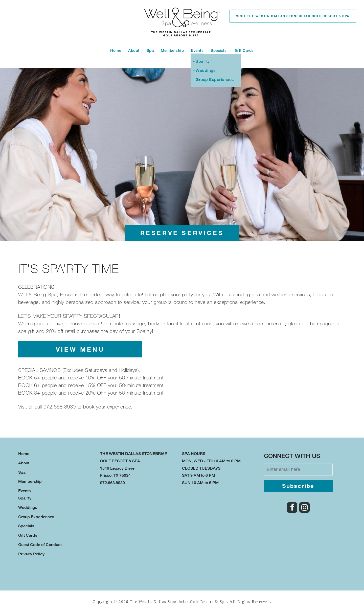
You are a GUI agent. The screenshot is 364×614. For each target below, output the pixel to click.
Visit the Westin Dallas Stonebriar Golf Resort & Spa (293, 16)
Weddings (206, 70)
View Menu (80, 349)
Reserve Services (182, 233)
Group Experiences (215, 79)
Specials (219, 51)
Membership (172, 51)
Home (116, 51)
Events (197, 51)
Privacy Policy (31, 554)
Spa (150, 51)
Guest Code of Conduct (40, 545)
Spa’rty (203, 61)
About (134, 51)
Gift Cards (244, 51)
